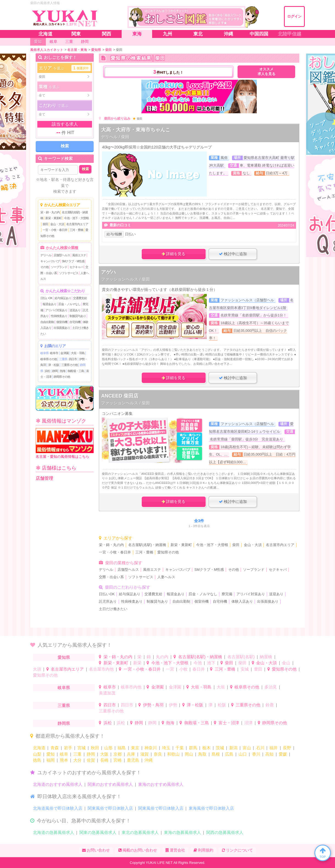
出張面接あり (62, 328)
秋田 (95, 748)
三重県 (63, 359)
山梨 (37, 754)
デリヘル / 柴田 (115, 137)
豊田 (258, 669)
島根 (216, 754)
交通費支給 (80, 298)
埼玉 (166, 748)
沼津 (249, 723)
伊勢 (173, 705)
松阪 (222, 705)
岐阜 (64, 754)
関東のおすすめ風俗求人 (110, 784)
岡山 (189, 754)
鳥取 (202, 754)
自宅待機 (75, 322)
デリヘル (46, 255)
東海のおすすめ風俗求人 (161, 784)
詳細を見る (174, 254)
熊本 (64, 760)
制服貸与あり (78, 316)
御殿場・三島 (76, 371)
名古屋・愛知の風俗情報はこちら (65, 443)
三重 (77, 754)
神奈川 (151, 748)
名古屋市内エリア (77, 224)
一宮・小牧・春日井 (55, 230)
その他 (44, 267)
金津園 (65, 353)
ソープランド (59, 267)
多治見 (271, 687)
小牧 (183, 669)
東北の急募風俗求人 (140, 832)
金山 (286, 663)
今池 (198, 663)
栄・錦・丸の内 (50, 212)
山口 (243, 754)
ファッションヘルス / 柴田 (125, 279)
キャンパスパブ (50, 261)
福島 (122, 748)
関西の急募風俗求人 (225, 832)
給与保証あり (63, 298)
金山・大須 (57, 224)
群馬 (193, 748)
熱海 (63, 371)
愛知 (51, 754)
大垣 (221, 687)
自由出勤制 (47, 322)
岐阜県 (44, 353)
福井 (273, 748)
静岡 (55, 371)
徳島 (37, 760)
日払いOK (46, 298)
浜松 (47, 371)
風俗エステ (79, 255)
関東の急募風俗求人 (98, 832)
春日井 (199, 669)
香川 (256, 754)
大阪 (104, 754)
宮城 (82, 748)
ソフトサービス (69, 273)
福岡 (51, 760)
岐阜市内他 (131, 687)
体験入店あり (242, 602)
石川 (260, 748)
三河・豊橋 (76, 230)
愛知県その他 (168, 552)
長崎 (104, 760)
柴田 (45, 224)
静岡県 (64, 723)
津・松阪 (54, 365)
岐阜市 (54, 353)
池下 (211, 663)
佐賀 (91, 760)
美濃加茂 (107, 693)
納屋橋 (266, 657)
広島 (229, 754)
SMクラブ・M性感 (73, 261)
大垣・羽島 (78, 353)
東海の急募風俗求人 (182, 832)
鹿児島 (133, 760)
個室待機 (62, 322)
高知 (269, 754)
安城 (245, 669)
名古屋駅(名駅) (241, 657)
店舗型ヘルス (62, 255)
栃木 (206, 748)
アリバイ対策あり (56, 310)
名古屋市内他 (101, 669)
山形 (108, 748)
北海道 (39, 748)
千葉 (180, 748)
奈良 (158, 754)
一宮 (170, 669)
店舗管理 (44, 478)
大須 (37, 669)
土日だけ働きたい (113, 609)
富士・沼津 (229, 723)
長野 (287, 748)
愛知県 (64, 657)
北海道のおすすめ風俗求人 (58, 784)
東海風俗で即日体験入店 (211, 808)
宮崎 (118, 760)
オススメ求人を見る (266, 72)
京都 (118, 754)
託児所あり (108, 602)
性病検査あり (59, 316)
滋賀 (144, 754)
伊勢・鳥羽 (153, 705)
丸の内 (162, 657)
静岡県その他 (62, 377)
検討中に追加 (233, 254)
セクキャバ (76, 267)
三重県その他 (69, 365)
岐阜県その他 (49, 359)
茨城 (220, 748)
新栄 (137, 663)
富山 (247, 748)
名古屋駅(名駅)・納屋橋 (147, 545)
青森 (55, 748)
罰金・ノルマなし (69, 304)
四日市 (73, 359)
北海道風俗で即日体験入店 (58, 808)
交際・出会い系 (111, 577)
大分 (77, 760)
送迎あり (75, 310)
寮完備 (227, 594)
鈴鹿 (270, 705)
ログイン (294, 16)
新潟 (233, 748)
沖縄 (149, 760)
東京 (135, 748)
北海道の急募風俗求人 (54, 832)
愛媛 (283, 754)
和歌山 (173, 754)
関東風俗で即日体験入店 (110, 808)
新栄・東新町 (54, 218)
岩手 (68, 748)
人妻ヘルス (166, 577)
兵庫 (131, 754)
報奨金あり (49, 304)
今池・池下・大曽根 (76, 218)
